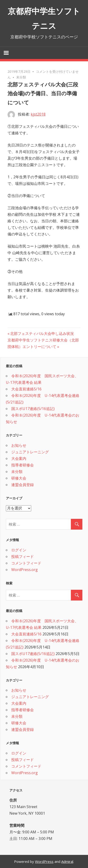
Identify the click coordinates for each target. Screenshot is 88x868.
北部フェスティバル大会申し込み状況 (42, 333)
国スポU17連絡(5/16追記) (33, 409)
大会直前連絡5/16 (26, 389)
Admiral (67, 861)
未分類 (21, 77)
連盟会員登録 (23, 485)
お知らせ (19, 445)
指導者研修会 (23, 465)
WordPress (44, 861)
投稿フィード (23, 557)
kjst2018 (38, 114)
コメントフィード (26, 563)
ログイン (19, 550)
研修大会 (19, 478)
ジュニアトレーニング (30, 452)
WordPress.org (25, 570)
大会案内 (19, 458)
